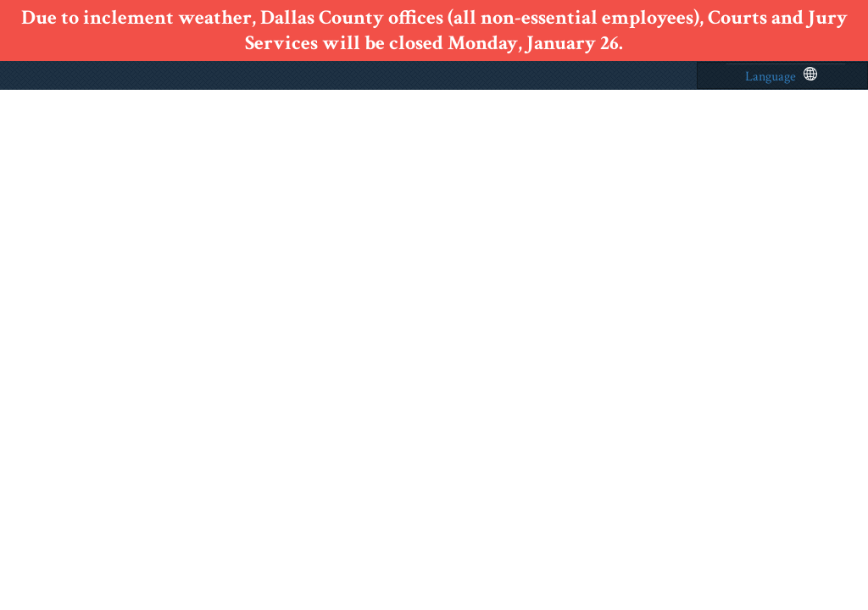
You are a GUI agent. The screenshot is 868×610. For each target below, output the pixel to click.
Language (781, 77)
